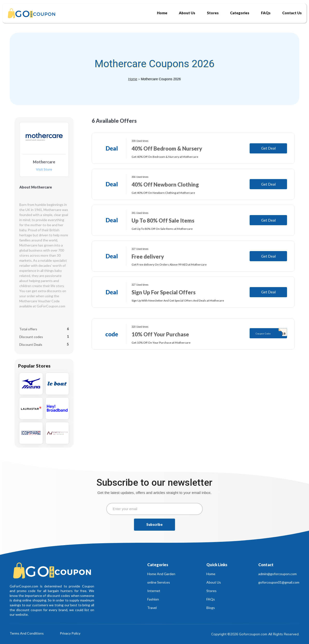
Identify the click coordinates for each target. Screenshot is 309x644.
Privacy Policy (70, 633)
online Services (159, 582)
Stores (211, 591)
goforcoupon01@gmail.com (279, 582)
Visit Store (44, 170)
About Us (214, 582)
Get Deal (268, 148)
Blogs (211, 608)
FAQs (211, 599)
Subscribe (154, 525)
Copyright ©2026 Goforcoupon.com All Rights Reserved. (255, 634)
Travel (152, 608)
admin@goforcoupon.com (277, 574)
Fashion (153, 599)
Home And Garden (161, 574)
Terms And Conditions (27, 633)
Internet (154, 591)
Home (133, 79)
